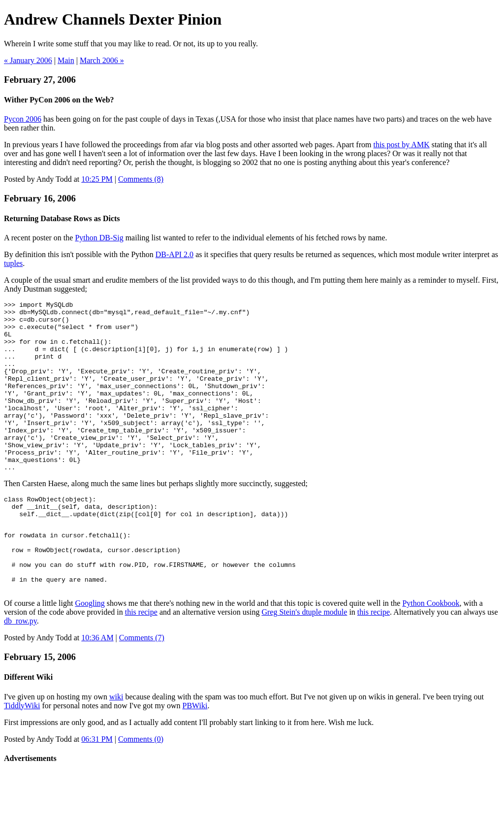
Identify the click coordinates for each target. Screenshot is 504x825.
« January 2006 (28, 60)
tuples (13, 263)
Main (66, 60)
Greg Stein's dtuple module (304, 664)
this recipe (141, 664)
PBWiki (195, 757)
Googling (90, 655)
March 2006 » (102, 60)
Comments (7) (142, 689)
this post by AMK (401, 145)
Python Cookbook (431, 655)
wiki (116, 748)
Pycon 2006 (23, 119)
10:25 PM (97, 179)
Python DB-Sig (99, 238)
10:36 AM (97, 689)
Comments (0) (141, 791)
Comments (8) (141, 179)
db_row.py (20, 673)
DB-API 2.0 (174, 254)
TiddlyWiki (22, 757)
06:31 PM (97, 791)
